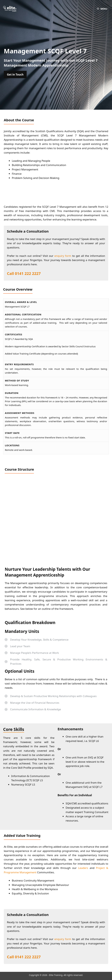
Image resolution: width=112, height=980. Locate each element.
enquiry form (63, 256)
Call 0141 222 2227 (24, 273)
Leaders (83, 868)
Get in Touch (15, 75)
